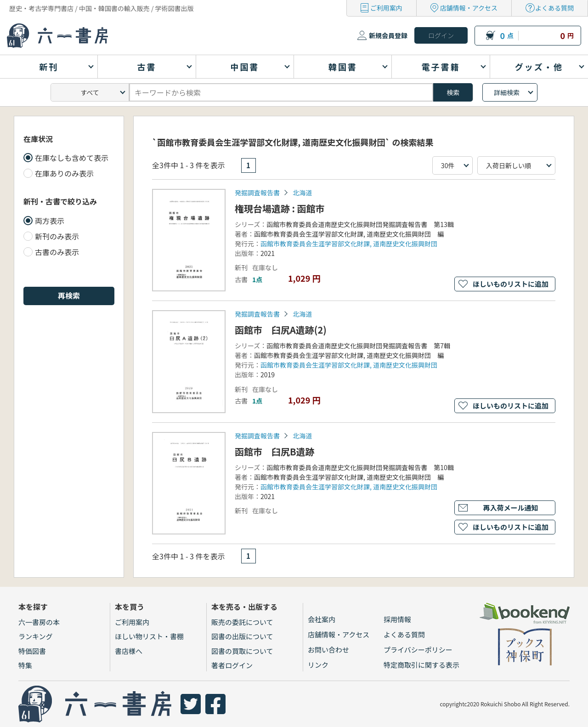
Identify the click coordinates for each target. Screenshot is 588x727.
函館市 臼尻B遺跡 (275, 452)
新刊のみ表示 (57, 236)
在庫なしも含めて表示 (72, 158)
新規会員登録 (388, 35)
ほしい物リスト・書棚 (149, 636)
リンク (318, 665)
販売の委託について (242, 622)
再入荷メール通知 (510, 508)
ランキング (36, 636)
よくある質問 (554, 8)
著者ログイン (232, 665)
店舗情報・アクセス (469, 8)
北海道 (302, 193)
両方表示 (50, 221)
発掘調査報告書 (257, 193)
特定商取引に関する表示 (421, 665)
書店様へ (129, 651)
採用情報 (397, 619)
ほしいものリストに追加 (511, 284)
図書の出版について (242, 636)
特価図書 (32, 651)
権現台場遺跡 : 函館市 (280, 208)
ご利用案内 (386, 8)
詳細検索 (507, 92)
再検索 (69, 295)
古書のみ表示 (57, 252)
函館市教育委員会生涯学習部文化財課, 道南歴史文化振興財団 (349, 244)
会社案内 (322, 619)
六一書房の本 (39, 622)
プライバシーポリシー (418, 650)
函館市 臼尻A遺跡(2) (281, 330)
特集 (25, 665)
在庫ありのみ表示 (64, 173)
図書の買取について (242, 651)
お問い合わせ (328, 650)
